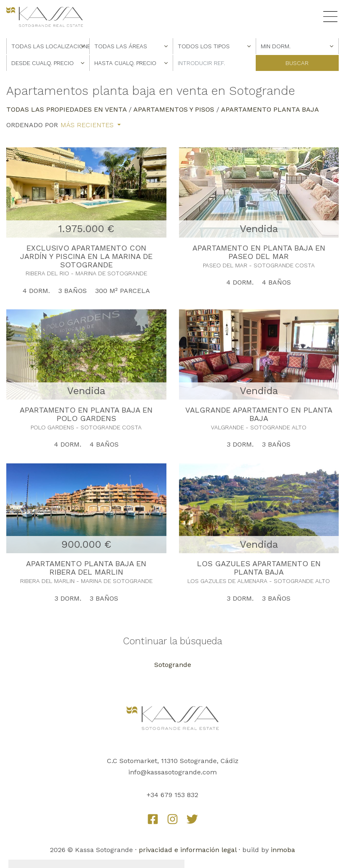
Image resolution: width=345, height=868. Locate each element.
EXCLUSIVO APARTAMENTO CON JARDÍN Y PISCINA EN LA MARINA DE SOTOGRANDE (86, 256)
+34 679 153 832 (172, 795)
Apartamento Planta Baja (270, 109)
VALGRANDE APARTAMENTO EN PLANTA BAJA (259, 414)
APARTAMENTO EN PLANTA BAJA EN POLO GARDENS (86, 414)
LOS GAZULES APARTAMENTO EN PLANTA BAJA (259, 568)
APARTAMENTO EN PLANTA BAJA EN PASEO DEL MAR (259, 252)
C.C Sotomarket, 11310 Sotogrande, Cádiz (173, 761)
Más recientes (88, 125)
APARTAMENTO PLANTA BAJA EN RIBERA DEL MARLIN (86, 568)
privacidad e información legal (188, 850)
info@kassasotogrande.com (172, 772)
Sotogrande (173, 665)
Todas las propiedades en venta (66, 109)
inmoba (283, 850)
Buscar (297, 63)
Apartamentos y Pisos (174, 109)
